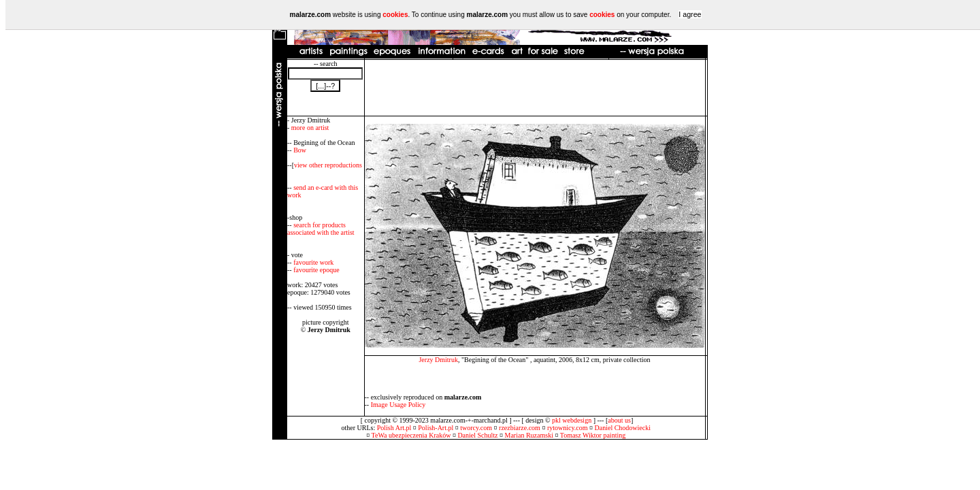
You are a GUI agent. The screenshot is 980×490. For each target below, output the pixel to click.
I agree (690, 14)
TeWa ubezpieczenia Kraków (411, 435)
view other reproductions (328, 165)
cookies (395, 15)
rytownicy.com (568, 428)
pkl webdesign (572, 420)
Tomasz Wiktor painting (593, 435)
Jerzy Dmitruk (438, 360)
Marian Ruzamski (529, 435)
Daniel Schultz (477, 435)
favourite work (313, 262)
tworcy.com (476, 428)
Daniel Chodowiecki (623, 428)
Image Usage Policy (398, 405)
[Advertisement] (535, 88)
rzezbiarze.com (520, 428)
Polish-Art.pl (436, 428)
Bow (300, 150)
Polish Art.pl (394, 428)
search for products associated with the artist (321, 229)
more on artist (310, 128)
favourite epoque (316, 270)
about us (619, 420)
